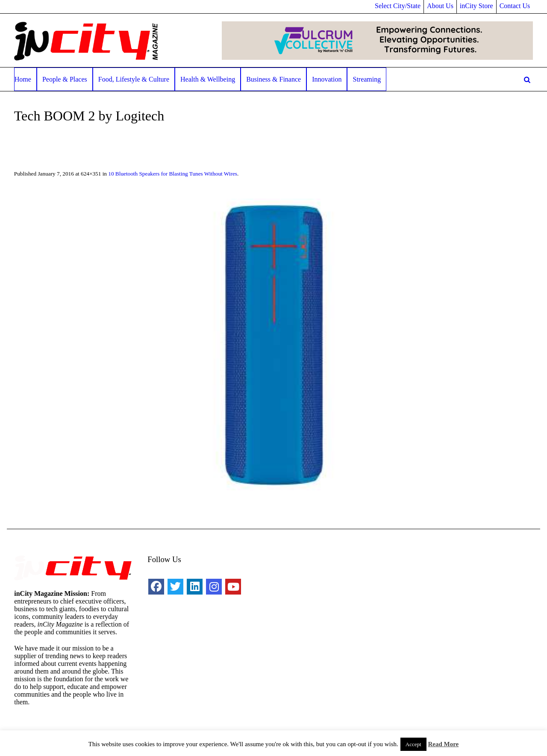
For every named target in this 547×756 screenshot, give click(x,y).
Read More (443, 744)
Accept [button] (413, 744)
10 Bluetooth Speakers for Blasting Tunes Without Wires (173, 174)
